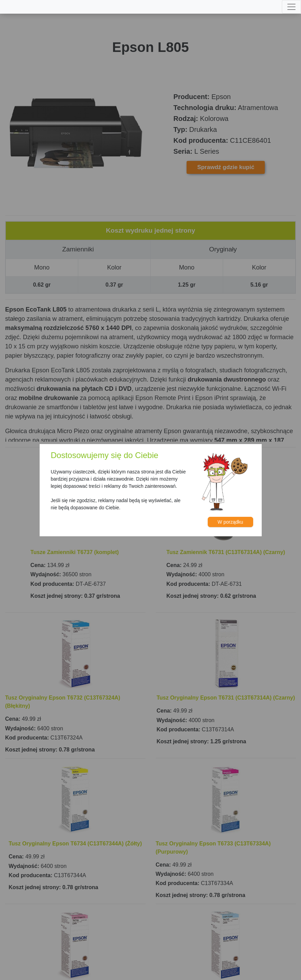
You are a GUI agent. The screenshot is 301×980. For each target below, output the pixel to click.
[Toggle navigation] (291, 7)
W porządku (230, 522)
